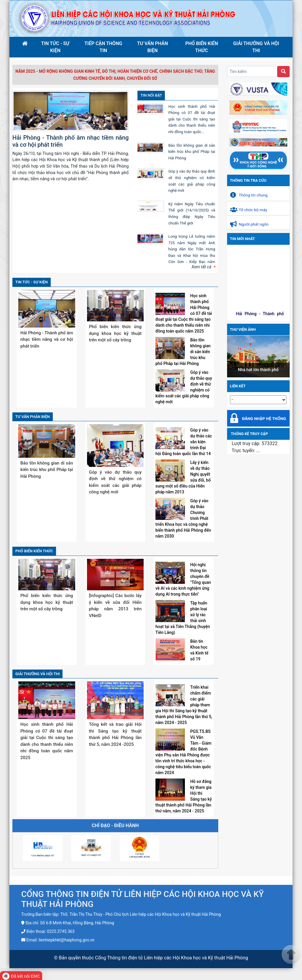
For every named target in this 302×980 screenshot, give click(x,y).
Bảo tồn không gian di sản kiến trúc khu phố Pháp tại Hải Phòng (192, 152)
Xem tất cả (202, 267)
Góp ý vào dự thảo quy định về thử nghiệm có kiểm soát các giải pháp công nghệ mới (115, 482)
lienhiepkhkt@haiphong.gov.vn (67, 940)
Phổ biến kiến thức (202, 47)
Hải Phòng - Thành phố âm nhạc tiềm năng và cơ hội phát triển (47, 339)
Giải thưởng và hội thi (256, 47)
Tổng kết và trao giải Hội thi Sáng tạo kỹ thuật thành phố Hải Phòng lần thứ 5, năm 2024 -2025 (115, 734)
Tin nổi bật (151, 95)
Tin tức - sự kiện (55, 47)
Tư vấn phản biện (153, 47)
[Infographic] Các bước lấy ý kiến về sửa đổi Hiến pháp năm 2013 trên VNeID (115, 606)
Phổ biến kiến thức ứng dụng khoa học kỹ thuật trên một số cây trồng (115, 333)
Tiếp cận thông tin (103, 47)
